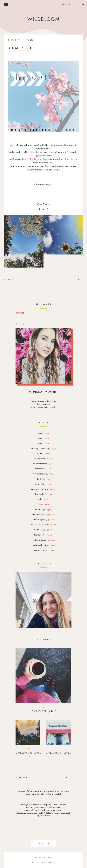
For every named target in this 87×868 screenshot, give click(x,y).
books (43, 454)
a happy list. (20, 48)
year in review (43, 550)
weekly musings (43, 540)
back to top (43, 843)
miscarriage (43, 510)
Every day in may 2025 (43, 449)
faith (43, 479)
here (48, 184)
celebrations (43, 459)
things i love (43, 535)
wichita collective (43, 545)
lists (43, 504)
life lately (43, 494)
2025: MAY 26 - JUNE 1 (43, 711)
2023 (43, 433)
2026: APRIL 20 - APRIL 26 (28, 755)
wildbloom (43, 19)
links (43, 499)
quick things (43, 530)
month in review (43, 515)
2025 (43, 443)
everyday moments (43, 474)
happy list (29, 40)
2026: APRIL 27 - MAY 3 (59, 753)
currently (43, 469)
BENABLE (20, 313)
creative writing (43, 464)
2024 (43, 438)
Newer (9, 280)
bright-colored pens (39, 159)
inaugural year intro (43, 489)
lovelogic (51, 863)
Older (78, 280)
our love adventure (43, 525)
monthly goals (43, 520)
